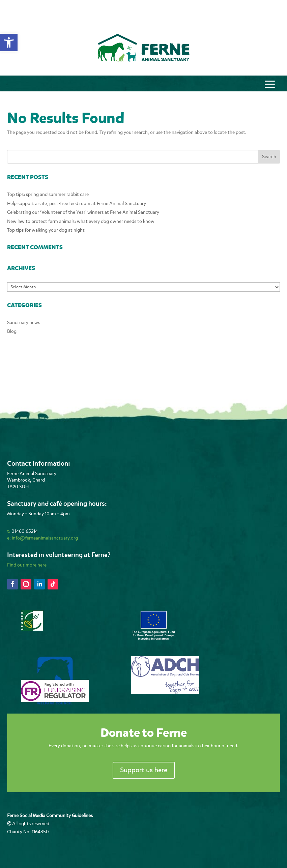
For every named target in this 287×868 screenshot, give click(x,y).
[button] (9, 42)
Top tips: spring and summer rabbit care (48, 194)
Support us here (144, 770)
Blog (12, 331)
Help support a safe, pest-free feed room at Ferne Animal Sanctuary (77, 204)
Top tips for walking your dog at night (46, 230)
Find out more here (27, 565)
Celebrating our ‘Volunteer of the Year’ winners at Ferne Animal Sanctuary (83, 212)
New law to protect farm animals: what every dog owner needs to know (81, 221)
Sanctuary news (24, 323)
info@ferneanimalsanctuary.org (45, 538)
